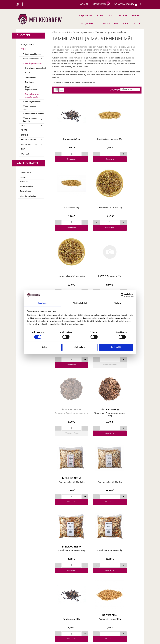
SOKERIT (137, 16)
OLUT (111, 16)
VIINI (100, 16)
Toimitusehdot (26, 187)
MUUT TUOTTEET (109, 24)
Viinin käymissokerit (32, 102)
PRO (125, 24)
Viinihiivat (30, 73)
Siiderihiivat (30, 78)
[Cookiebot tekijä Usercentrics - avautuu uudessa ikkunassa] (123, 295)
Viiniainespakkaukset (33, 54)
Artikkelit (24, 182)
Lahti (124, 548)
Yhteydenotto (101, 557)
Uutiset (23, 177)
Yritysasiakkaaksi (103, 569)
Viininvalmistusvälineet (33, 114)
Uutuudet (25, 173)
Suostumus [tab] (43, 303)
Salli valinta (80, 347)
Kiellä (44, 347)
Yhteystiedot (101, 561)
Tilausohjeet (25, 191)
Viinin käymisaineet (32, 64)
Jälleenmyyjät (128, 552)
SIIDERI (123, 16)
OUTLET (137, 24)
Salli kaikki (116, 347)
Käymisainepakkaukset (34, 68)
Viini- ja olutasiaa (28, 196)
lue (134, 609)
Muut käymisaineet (31, 88)
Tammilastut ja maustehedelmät (33, 96)
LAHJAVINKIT (85, 16)
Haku (82, 4)
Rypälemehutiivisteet (33, 59)
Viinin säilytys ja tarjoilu (31, 120)
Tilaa (140, 602)
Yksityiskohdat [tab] (80, 303)
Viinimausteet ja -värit (31, 108)
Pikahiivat (30, 82)
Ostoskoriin (67, 151)
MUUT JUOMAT (86, 24)
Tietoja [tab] (118, 303)
